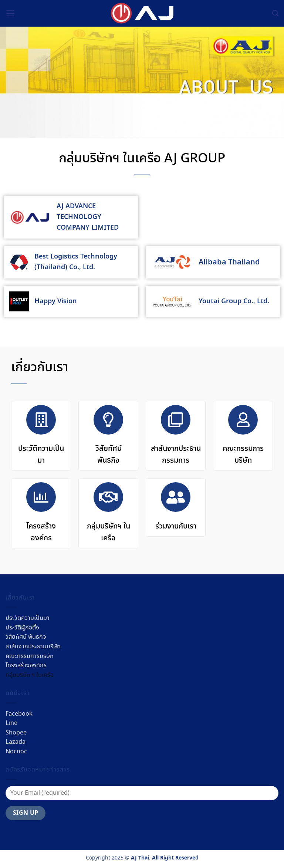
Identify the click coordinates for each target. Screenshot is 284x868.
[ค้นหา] (275, 13)
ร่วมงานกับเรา (176, 526)
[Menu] (11, 13)
